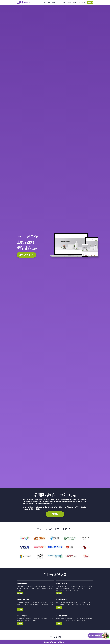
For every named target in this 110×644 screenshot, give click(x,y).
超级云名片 (59, 2)
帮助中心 (75, 2)
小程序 (53, 2)
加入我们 (81, 2)
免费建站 (90, 2)
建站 (49, 2)
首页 (41, 2)
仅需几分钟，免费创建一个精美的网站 (55, 642)
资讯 (45, 2)
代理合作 (69, 2)
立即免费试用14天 (26, 255)
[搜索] (85, 3)
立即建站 (55, 514)
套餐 (64, 2)
